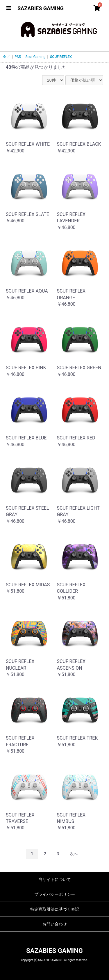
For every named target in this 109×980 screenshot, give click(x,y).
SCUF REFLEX (61, 57)
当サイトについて (55, 879)
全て (6, 57)
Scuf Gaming (35, 57)
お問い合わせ (55, 924)
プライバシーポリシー (55, 894)
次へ (74, 854)
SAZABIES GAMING (41, 8)
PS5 (18, 57)
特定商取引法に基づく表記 (55, 909)
